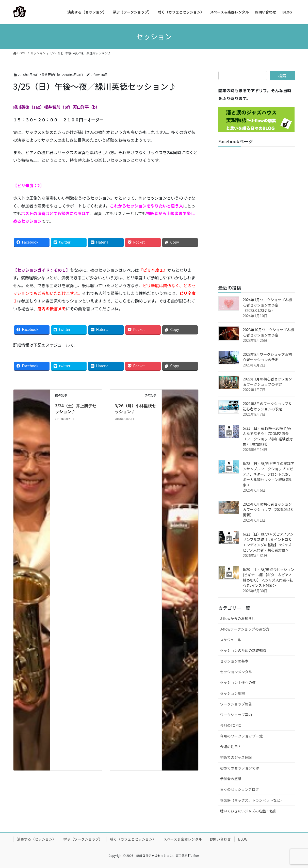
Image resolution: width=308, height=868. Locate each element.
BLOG (243, 839)
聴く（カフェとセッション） (133, 839)
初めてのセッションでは (240, 768)
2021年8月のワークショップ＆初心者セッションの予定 (268, 406)
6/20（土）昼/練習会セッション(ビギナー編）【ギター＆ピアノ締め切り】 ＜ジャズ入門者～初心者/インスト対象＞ (269, 577)
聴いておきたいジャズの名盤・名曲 (248, 811)
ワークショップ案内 (236, 715)
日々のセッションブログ (240, 789)
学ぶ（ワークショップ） (83, 839)
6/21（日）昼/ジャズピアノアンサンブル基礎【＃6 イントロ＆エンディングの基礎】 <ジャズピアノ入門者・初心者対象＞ (268, 542)
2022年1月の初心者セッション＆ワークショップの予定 (268, 382)
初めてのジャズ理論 (236, 757)
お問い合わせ (220, 839)
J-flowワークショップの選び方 (245, 629)
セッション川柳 (233, 693)
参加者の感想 (231, 779)
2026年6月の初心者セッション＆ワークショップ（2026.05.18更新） (268, 509)
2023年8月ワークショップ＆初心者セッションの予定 (268, 357)
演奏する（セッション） (37, 839)
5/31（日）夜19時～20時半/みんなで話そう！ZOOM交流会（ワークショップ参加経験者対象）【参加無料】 (268, 436)
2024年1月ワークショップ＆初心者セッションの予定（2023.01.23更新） (268, 305)
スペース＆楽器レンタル (183, 839)
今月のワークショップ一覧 (241, 736)
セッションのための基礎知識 (243, 650)
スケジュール (231, 640)
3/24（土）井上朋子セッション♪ (76, 408)
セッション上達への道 (238, 682)
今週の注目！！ (233, 747)
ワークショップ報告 (236, 704)
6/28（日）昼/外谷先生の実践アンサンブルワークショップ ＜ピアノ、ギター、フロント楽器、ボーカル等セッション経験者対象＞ (269, 474)
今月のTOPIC (231, 725)
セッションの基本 (234, 661)
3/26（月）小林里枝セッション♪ (135, 408)
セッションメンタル (236, 672)
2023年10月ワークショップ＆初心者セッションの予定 (269, 332)
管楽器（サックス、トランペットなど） (252, 800)
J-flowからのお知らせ (238, 618)
